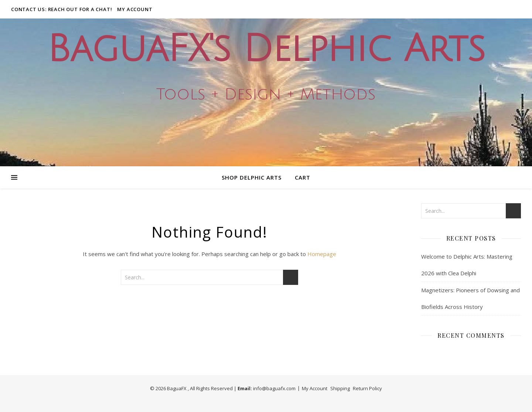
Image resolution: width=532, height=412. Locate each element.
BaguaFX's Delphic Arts (266, 49)
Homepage (322, 254)
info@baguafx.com (274, 388)
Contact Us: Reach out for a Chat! (62, 9)
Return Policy (367, 388)
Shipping (340, 388)
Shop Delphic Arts (252, 177)
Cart (303, 177)
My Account (135, 9)
